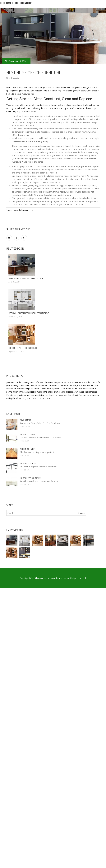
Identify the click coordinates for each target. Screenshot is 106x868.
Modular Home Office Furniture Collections (29, 313)
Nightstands (14, 78)
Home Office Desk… (29, 464)
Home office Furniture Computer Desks (26, 278)
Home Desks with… (28, 435)
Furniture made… (28, 449)
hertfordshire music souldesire (59, 395)
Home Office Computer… (31, 478)
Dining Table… (26, 420)
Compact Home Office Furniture (23, 348)
